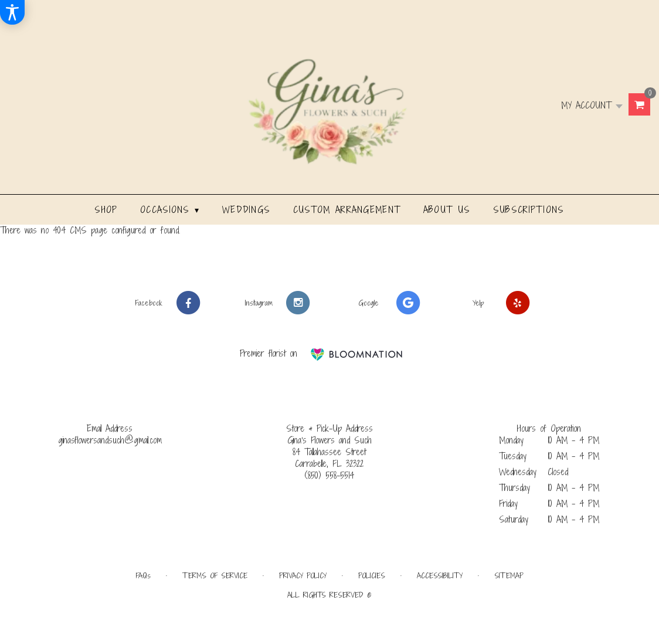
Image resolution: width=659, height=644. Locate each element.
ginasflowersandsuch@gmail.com (110, 440)
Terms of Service (215, 576)
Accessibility (440, 576)
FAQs (143, 576)
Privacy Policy (303, 576)
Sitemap (509, 576)
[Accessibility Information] (12, 12)
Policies (372, 576)
